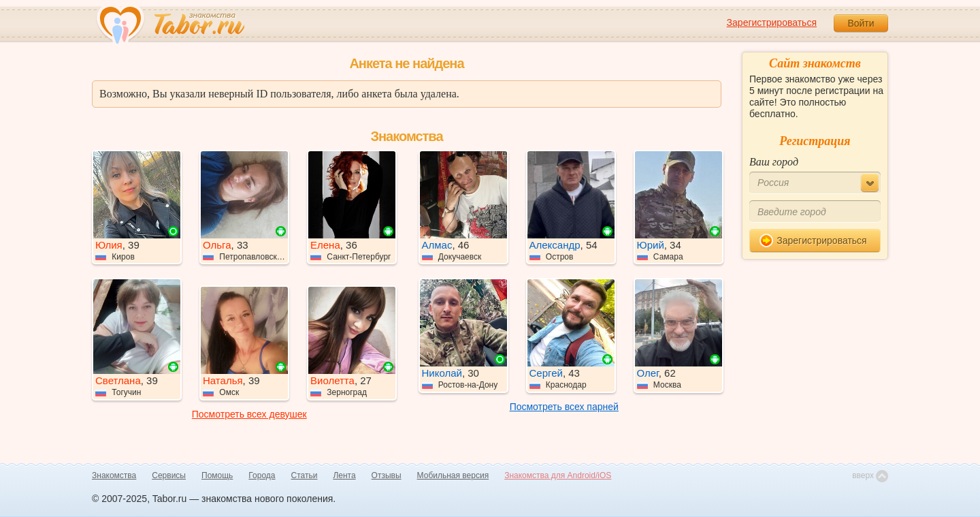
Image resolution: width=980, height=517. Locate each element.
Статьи (305, 475)
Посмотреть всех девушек (249, 414)
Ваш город (774, 162)
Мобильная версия (453, 475)
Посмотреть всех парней (564, 407)
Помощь (217, 475)
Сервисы (169, 475)
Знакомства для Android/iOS (558, 475)
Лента (344, 475)
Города (262, 475)
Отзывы (387, 475)
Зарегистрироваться (772, 22)
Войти (861, 23)
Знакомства (114, 475)
